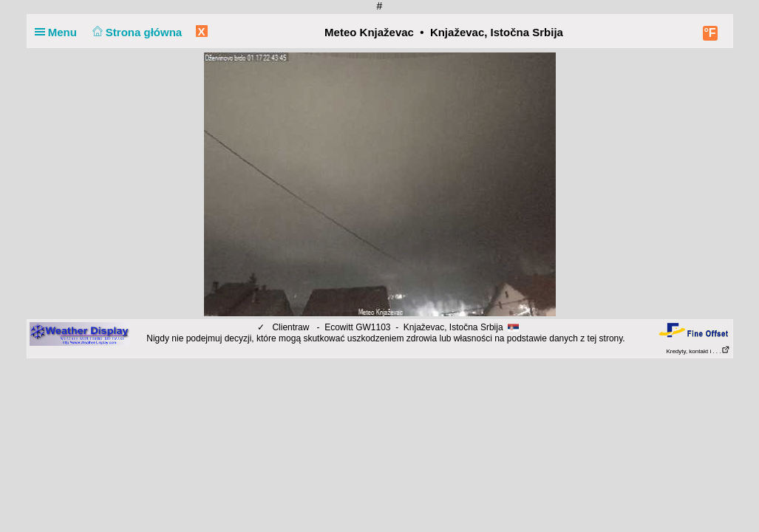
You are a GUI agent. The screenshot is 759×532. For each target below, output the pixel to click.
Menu (59, 32)
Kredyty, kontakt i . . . (698, 351)
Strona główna (135, 32)
